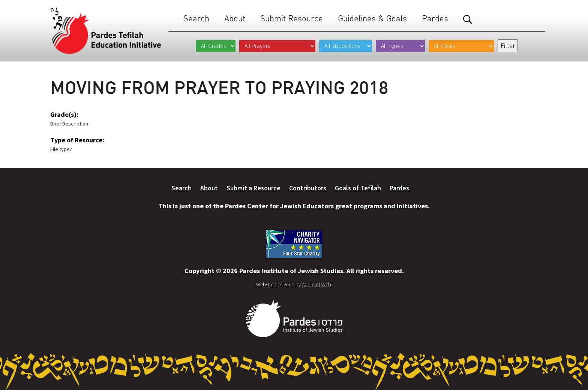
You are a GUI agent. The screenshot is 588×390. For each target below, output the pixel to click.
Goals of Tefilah (358, 188)
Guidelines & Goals (372, 19)
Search (196, 19)
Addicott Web (316, 284)
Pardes (435, 19)
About (235, 19)
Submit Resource (292, 19)
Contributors (308, 188)
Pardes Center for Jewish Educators (279, 206)
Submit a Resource (253, 188)
